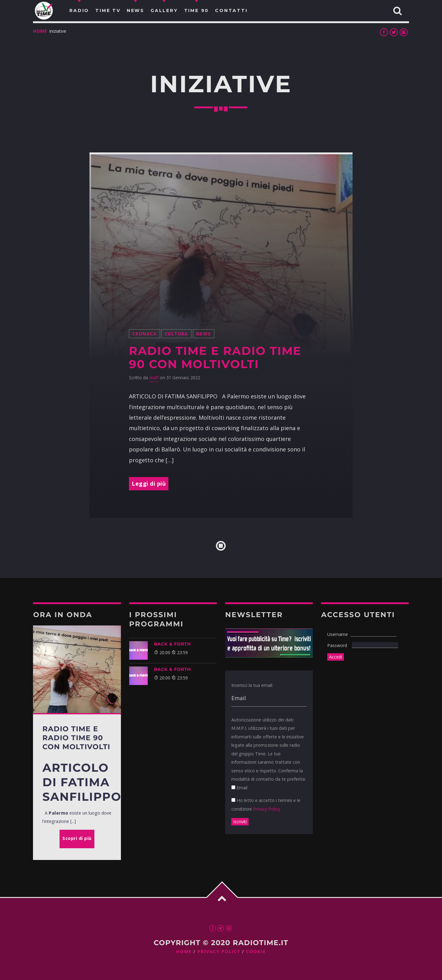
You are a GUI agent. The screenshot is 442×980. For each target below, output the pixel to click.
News (204, 334)
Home (40, 31)
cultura (176, 334)
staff (154, 378)
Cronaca (145, 334)
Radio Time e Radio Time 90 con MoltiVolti (215, 358)
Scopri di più (77, 838)
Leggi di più (149, 484)
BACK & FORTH (172, 644)
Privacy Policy (266, 809)
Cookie (256, 952)
